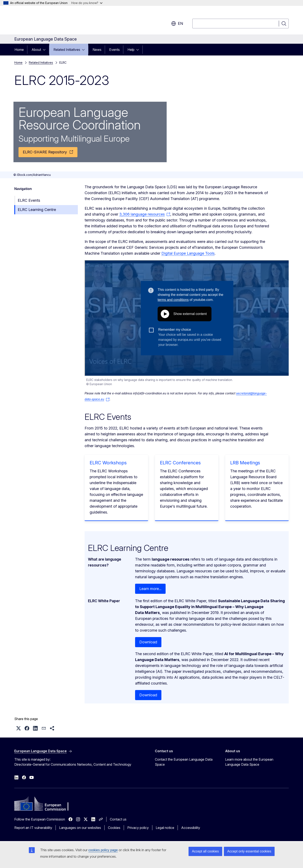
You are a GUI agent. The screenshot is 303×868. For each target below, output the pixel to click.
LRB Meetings (245, 463)
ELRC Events (29, 200)
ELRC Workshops (108, 463)
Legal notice (165, 828)
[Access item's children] (45, 50)
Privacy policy (138, 828)
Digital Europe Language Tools (188, 253)
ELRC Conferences (180, 463)
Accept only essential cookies (249, 851)
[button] (19, 728)
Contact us (118, 819)
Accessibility (191, 828)
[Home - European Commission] (48, 21)
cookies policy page (103, 850)
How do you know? (87, 3)
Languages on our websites (80, 828)
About (36, 50)
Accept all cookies (205, 851)
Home (19, 50)
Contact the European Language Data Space (184, 762)
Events (114, 50)
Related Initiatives (67, 50)
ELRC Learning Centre (37, 210)
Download (148, 642)
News (97, 50)
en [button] (177, 24)
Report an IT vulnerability (33, 828)
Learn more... (150, 589)
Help (131, 50)
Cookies (114, 828)
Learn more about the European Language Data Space (249, 762)
